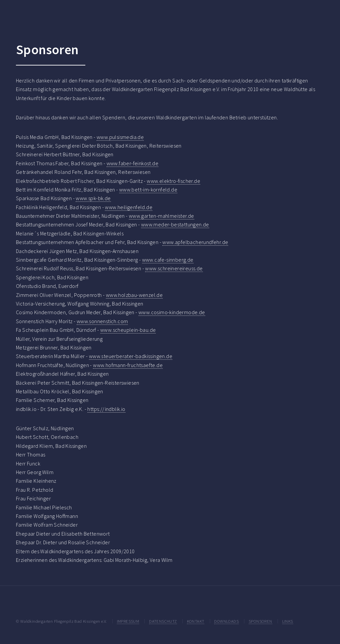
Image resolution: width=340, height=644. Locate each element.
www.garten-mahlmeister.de (162, 216)
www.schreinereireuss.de (174, 268)
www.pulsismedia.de (120, 137)
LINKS (288, 621)
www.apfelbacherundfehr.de (195, 242)
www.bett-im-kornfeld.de (148, 190)
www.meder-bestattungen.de (175, 224)
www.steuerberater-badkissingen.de (131, 356)
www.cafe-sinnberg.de (168, 260)
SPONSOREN (260, 621)
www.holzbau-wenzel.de (134, 295)
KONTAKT (196, 621)
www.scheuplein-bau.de (128, 330)
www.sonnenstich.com (102, 321)
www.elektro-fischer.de (173, 181)
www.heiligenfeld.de (129, 207)
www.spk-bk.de (93, 198)
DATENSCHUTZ (163, 621)
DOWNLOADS (226, 621)
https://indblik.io (106, 409)
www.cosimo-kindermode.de (172, 312)
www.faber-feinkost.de (132, 163)
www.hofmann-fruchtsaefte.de (128, 365)
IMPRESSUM (128, 621)
